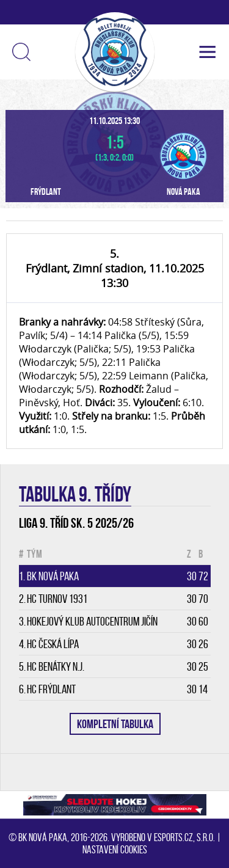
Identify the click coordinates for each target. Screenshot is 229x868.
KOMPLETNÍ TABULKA (115, 724)
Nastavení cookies (115, 850)
